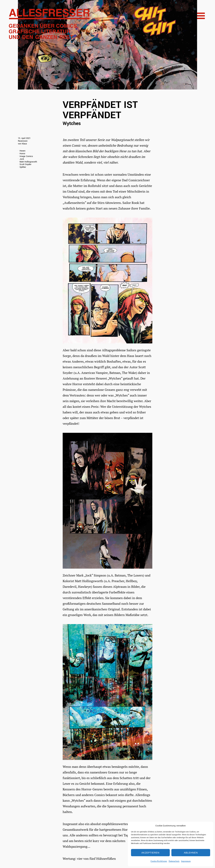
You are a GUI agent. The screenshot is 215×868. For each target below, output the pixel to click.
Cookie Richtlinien (159, 861)
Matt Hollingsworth (28, 162)
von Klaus (22, 144)
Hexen (22, 151)
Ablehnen (191, 853)
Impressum (186, 861)
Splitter (23, 167)
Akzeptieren (150, 853)
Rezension (23, 141)
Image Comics (26, 156)
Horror (22, 154)
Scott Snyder (25, 164)
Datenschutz (174, 861)
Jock (22, 159)
